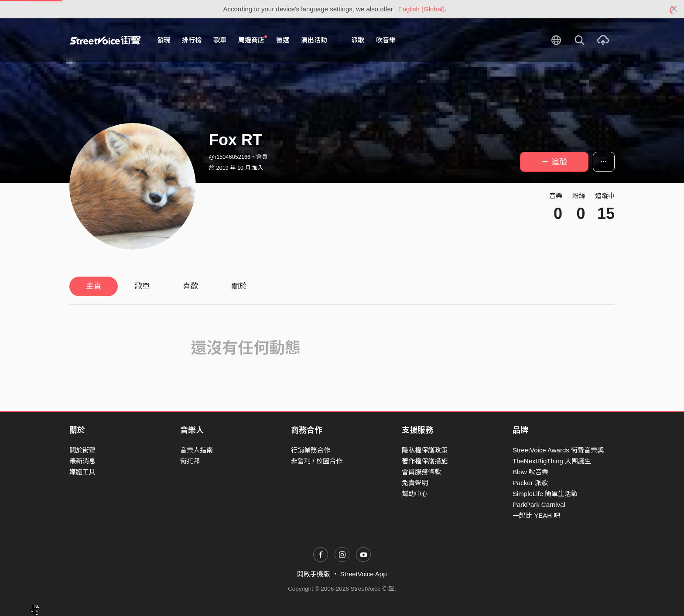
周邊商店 (253, 40)
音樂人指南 (197, 450)
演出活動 (314, 40)
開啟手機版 (313, 574)
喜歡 (191, 286)
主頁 (94, 286)
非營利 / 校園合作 (317, 461)
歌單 (220, 40)
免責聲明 (415, 483)
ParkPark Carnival (539, 505)
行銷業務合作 (311, 450)
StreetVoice (105, 40)
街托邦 (190, 461)
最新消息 (82, 461)
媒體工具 (82, 472)
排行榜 (192, 40)
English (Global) (422, 9)
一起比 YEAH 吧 (536, 515)
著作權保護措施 (425, 461)
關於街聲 (82, 450)
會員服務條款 (421, 472)
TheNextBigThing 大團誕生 (552, 461)
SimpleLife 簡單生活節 (545, 494)
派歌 (358, 40)
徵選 (283, 40)
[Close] (674, 9)
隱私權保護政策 (425, 450)
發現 (164, 40)
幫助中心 (415, 494)
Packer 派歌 (530, 483)
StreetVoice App (364, 574)
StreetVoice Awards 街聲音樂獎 (558, 450)
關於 (239, 286)
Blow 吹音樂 (530, 472)
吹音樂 (386, 40)
